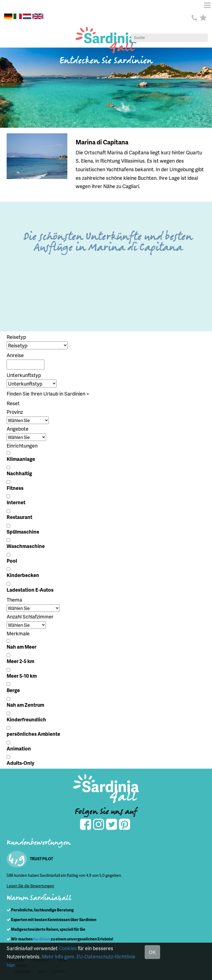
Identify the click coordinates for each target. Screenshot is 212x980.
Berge (13, 690)
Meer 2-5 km (20, 661)
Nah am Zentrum (25, 705)
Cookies (68, 948)
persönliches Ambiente (33, 734)
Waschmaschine (26, 546)
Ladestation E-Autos (30, 590)
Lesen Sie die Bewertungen (30, 886)
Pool (12, 561)
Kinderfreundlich (26, 719)
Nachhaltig (19, 473)
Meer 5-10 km (22, 676)
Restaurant (19, 517)
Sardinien (42, 939)
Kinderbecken (23, 575)
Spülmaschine (23, 531)
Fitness (15, 488)
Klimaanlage (21, 459)
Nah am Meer (22, 647)
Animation (19, 748)
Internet (16, 502)
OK (152, 952)
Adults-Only (20, 763)
